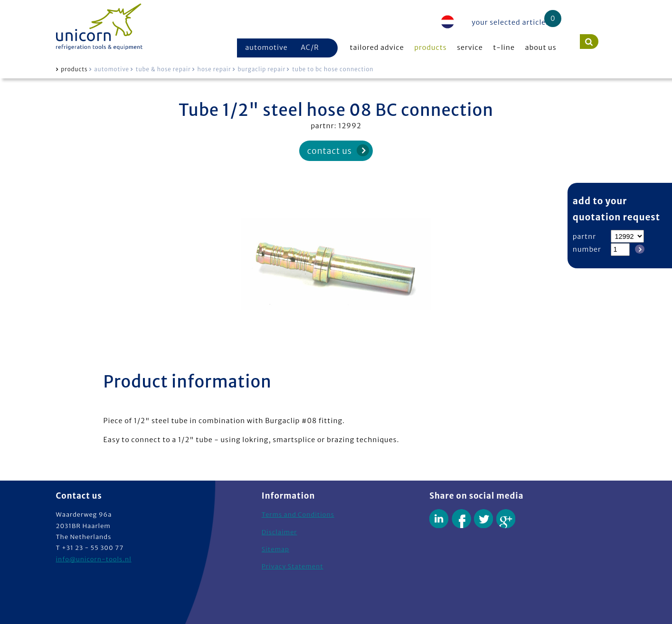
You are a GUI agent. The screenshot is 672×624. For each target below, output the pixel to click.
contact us (330, 151)
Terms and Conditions (298, 515)
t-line (504, 47)
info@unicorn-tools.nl (94, 559)
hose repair (214, 69)
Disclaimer (279, 532)
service (470, 47)
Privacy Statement (293, 566)
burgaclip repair (262, 69)
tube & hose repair (163, 69)
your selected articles (511, 22)
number (587, 249)
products (430, 47)
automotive (266, 47)
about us (541, 47)
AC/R (310, 47)
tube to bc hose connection (333, 69)
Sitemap (275, 549)
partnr (584, 236)
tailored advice (377, 47)
